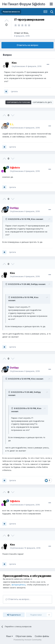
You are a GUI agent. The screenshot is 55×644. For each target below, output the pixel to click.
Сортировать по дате (42, 102)
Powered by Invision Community (28, 640)
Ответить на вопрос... (18, 599)
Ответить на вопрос (27, 45)
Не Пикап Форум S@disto (24, 4)
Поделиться (14, 615)
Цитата (14, 91)
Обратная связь (24, 636)
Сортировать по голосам (18, 102)
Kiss (26, 33)
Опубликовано (27, 66)
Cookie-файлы (42, 636)
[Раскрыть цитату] (7, 219)
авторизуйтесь (19, 585)
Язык (9, 636)
